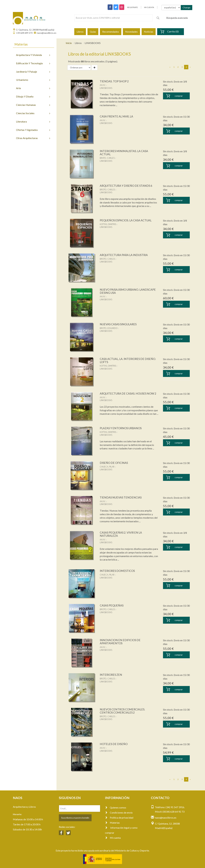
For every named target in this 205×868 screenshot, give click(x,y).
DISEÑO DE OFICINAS (114, 463)
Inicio (69, 43)
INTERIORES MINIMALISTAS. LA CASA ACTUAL (125, 153)
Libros (80, 32)
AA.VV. (103, 85)
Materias (112, 823)
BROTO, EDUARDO (109, 328)
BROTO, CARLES (107, 190)
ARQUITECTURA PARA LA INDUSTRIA (124, 255)
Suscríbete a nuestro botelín (75, 818)
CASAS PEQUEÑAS (112, 605)
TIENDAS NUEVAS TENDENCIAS (121, 497)
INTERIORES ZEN (111, 675)
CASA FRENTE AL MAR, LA (117, 116)
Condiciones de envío (119, 813)
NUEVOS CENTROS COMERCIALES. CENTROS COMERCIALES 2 (123, 711)
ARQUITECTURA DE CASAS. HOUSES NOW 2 (128, 393)
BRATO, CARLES (107, 158)
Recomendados (111, 32)
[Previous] (170, 67)
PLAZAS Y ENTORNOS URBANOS (121, 428)
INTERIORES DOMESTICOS (118, 571)
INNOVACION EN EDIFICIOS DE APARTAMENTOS (121, 642)
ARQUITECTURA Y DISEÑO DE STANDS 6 (126, 186)
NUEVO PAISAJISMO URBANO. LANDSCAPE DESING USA (128, 291)
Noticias (149, 32)
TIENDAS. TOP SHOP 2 (114, 81)
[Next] (190, 67)
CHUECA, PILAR (107, 467)
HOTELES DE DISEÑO (114, 744)
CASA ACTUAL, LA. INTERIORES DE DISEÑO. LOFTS (128, 360)
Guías (93, 32)
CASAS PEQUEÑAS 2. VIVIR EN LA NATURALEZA (121, 534)
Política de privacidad (119, 818)
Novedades (131, 32)
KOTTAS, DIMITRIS (108, 224)
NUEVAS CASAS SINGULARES (118, 324)
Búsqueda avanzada (177, 18)
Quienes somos (116, 807)
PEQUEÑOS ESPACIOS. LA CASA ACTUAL (126, 220)
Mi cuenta (113, 838)
